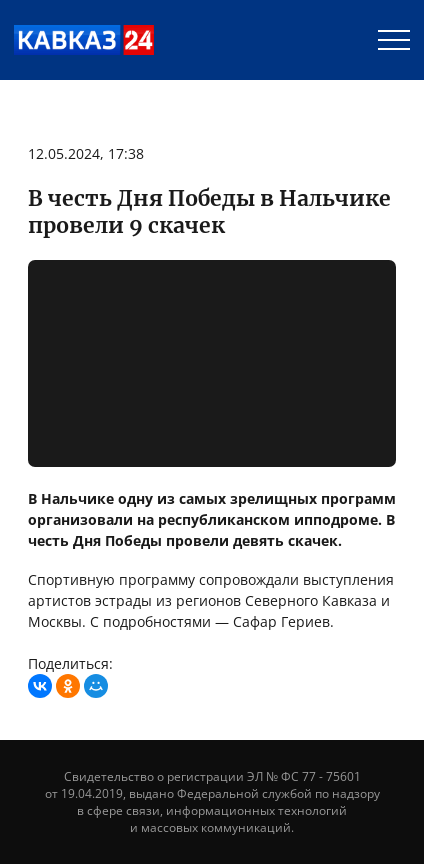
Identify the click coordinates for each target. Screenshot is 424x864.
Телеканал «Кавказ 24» (84, 40)
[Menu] (394, 40)
